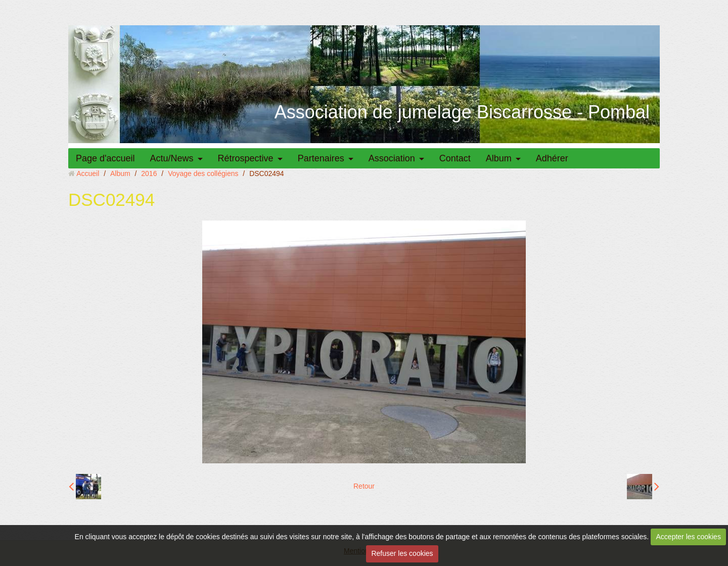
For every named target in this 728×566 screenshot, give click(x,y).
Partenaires (321, 158)
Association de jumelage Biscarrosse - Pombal (462, 112)
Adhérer (552, 158)
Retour (364, 486)
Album (499, 158)
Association (392, 158)
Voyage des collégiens (203, 173)
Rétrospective (246, 158)
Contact (455, 158)
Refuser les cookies (402, 553)
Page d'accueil (105, 158)
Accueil (88, 173)
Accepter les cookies (689, 537)
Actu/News (172, 158)
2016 (149, 173)
